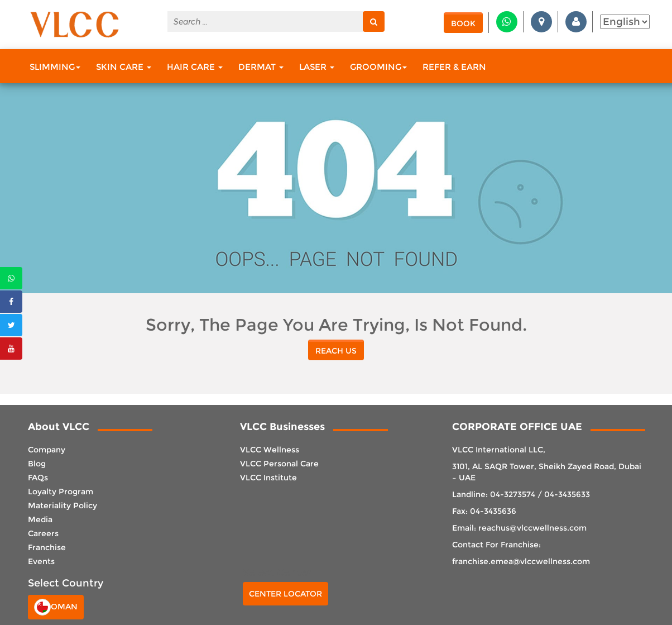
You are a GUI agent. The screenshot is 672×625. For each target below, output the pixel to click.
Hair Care (195, 67)
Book (463, 23)
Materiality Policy (63, 505)
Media (40, 519)
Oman (56, 607)
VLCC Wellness (270, 450)
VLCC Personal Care (279, 464)
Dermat (261, 67)
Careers (43, 533)
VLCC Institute (268, 478)
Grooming (378, 67)
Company (47, 450)
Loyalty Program (61, 492)
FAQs (38, 478)
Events (41, 561)
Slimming (55, 67)
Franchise (47, 547)
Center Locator (285, 594)
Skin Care (124, 67)
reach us (336, 351)
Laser (317, 67)
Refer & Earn (454, 67)
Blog (37, 464)
